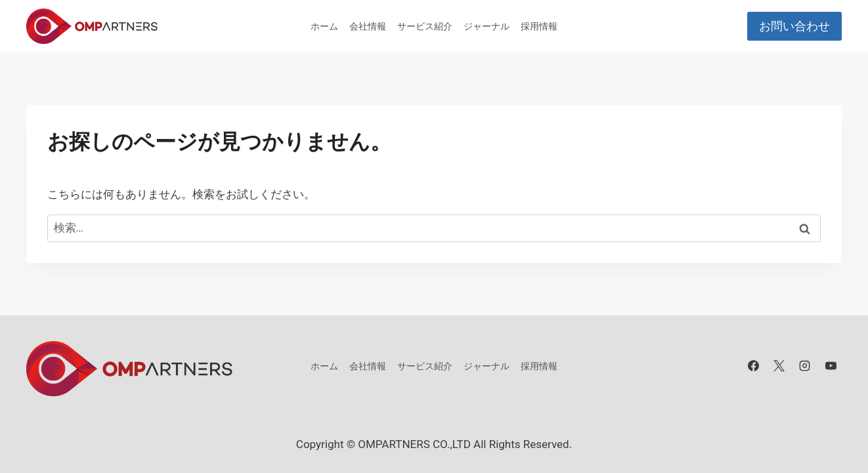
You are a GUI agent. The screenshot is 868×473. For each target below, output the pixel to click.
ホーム (324, 26)
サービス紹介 (425, 26)
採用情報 (539, 26)
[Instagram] (805, 366)
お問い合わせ (794, 26)
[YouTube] (831, 366)
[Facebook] (754, 366)
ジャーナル (487, 26)
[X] (779, 366)
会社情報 (368, 26)
